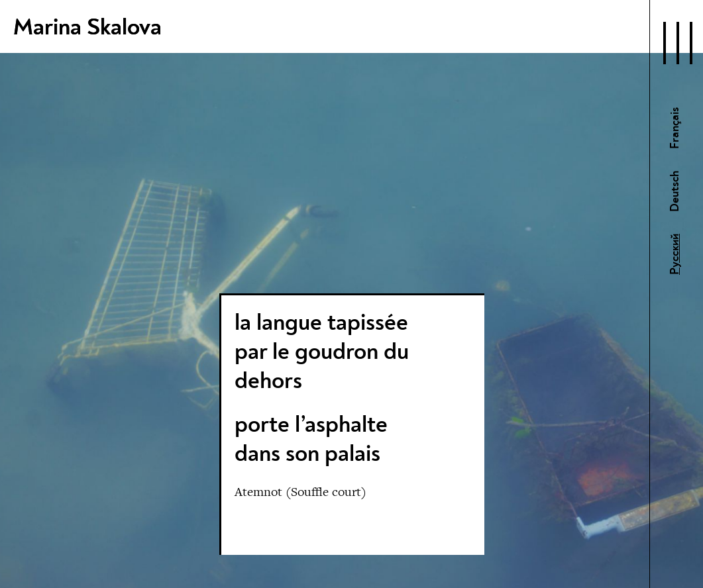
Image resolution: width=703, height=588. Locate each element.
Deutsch (675, 191)
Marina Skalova (87, 27)
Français (675, 128)
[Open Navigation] (678, 43)
